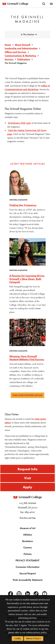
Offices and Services (15, 52)
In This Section (28, 34)
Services (9, 59)
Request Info (27, 469)
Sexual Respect (28, 573)
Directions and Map (28, 518)
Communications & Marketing (20, 56)
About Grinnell (23, 45)
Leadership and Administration (21, 48)
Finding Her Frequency (23, 205)
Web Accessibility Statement (27, 580)
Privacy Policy (34, 639)
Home (8, 45)
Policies (28, 554)
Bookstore (28, 541)
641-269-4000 (28, 512)
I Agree (18, 639)
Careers (27, 547)
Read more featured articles (27, 395)
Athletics (28, 535)
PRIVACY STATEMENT (27, 560)
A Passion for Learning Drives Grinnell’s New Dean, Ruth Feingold (27, 279)
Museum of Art (28, 528)
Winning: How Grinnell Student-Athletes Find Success (27, 358)
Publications (24, 59)
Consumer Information (28, 567)
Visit (27, 478)
